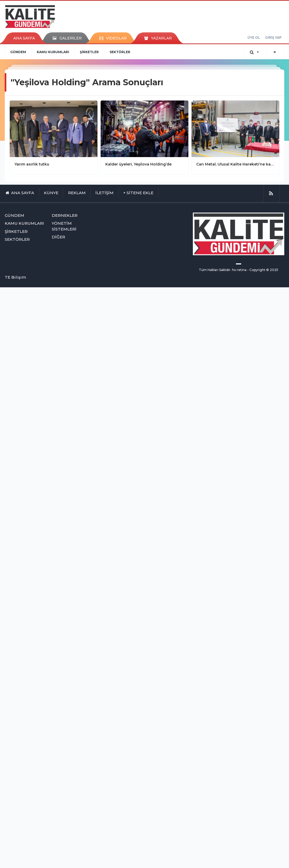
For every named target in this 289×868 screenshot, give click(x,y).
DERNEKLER (65, 215)
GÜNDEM (18, 52)
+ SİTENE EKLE (138, 193)
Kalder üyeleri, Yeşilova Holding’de (138, 164)
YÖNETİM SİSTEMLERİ (64, 226)
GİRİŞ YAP (273, 37)
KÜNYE (51, 193)
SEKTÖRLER (120, 52)
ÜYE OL (254, 37)
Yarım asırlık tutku (32, 164)
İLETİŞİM (104, 193)
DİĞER (58, 237)
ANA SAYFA (24, 38)
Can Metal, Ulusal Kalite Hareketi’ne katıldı (235, 164)
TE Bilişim (15, 277)
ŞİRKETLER (89, 52)
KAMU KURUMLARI (53, 52)
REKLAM (77, 193)
